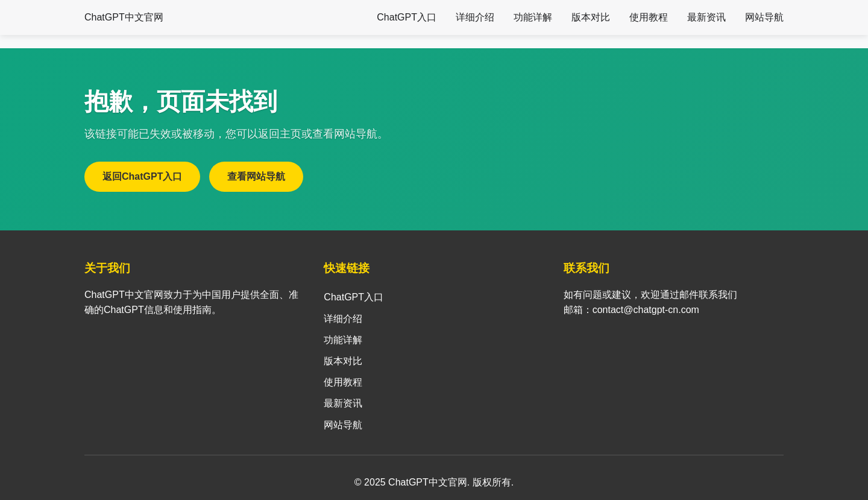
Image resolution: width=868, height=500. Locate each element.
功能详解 (533, 17)
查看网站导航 (256, 176)
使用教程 (649, 17)
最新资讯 (706, 17)
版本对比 (591, 17)
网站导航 (764, 17)
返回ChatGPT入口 (142, 176)
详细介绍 (475, 17)
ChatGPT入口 (407, 17)
